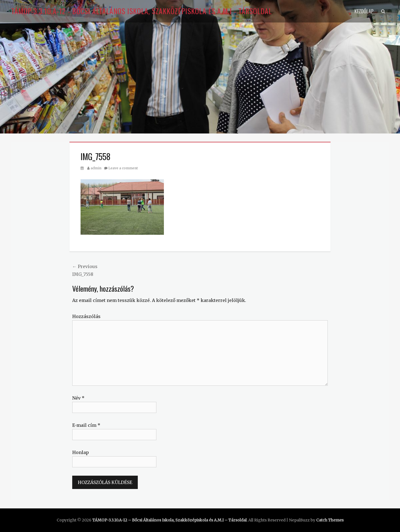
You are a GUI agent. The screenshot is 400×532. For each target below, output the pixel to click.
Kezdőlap (364, 11)
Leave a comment (123, 168)
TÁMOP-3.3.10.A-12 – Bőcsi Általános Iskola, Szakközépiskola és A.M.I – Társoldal (169, 520)
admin (96, 168)
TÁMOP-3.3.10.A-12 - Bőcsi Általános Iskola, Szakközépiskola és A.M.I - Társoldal (142, 11)
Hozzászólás (86, 316)
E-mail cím (86, 425)
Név (78, 398)
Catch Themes (330, 520)
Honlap (81, 452)
